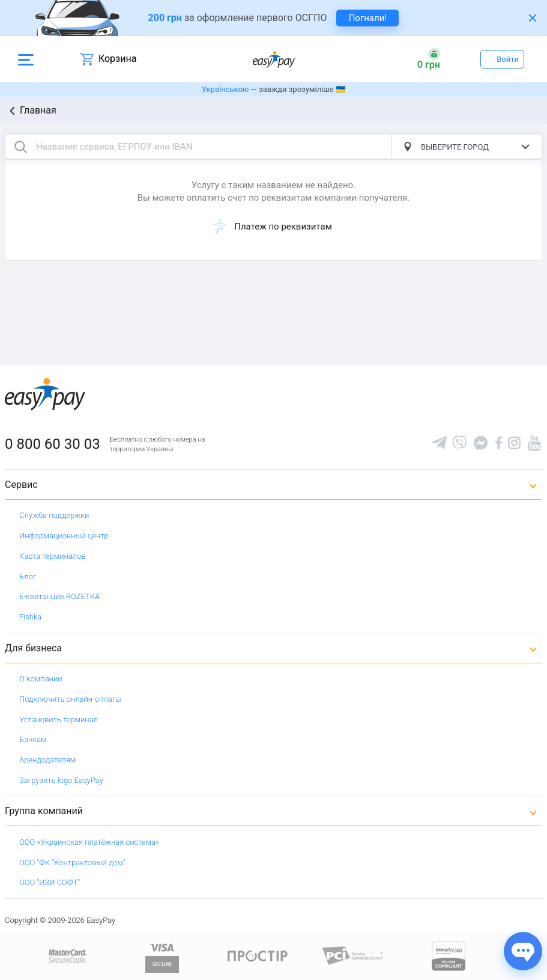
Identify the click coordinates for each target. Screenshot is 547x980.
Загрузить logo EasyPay (61, 780)
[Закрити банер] (533, 18)
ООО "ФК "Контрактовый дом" (72, 863)
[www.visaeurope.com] (162, 955)
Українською (225, 89)
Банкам (33, 739)
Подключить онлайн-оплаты (71, 699)
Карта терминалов (53, 556)
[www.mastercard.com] (67, 955)
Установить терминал (59, 720)
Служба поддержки (54, 515)
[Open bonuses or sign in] (429, 59)
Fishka (30, 617)
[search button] (20, 147)
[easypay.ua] (274, 59)
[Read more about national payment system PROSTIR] (258, 955)
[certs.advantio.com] (449, 955)
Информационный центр (64, 536)
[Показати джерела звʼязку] (523, 951)
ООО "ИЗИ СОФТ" (50, 882)
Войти (508, 59)
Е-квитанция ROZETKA (59, 596)
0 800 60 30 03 (53, 444)
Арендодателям (47, 760)
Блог (28, 577)
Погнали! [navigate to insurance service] (368, 18)
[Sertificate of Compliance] (353, 955)
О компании (41, 679)
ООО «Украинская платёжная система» (89, 842)
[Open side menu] (26, 59)
